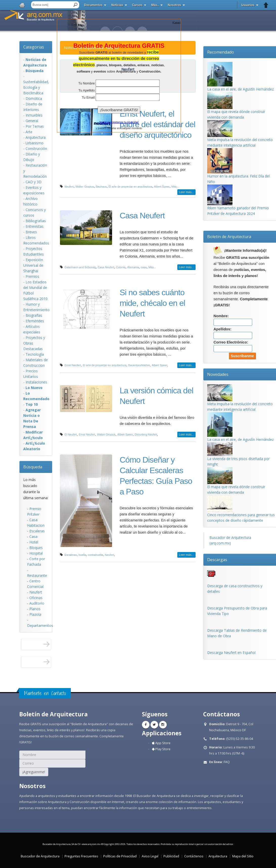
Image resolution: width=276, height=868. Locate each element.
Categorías (34, 47)
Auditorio (37, 603)
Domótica (34, 98)
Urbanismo (35, 143)
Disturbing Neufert (146, 435)
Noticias (117, 5)
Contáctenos (194, 856)
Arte (29, 132)
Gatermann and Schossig (80, 267)
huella (82, 555)
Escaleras (37, 531)
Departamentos (40, 625)
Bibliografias (36, 221)
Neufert (36, 592)
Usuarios (248, 5)
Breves (31, 232)
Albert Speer (162, 187)
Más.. (155, 5)
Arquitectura (36, 137)
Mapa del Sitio (243, 856)
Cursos (137, 5)
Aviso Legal (150, 856)
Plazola (35, 614)
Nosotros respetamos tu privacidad (119, 122)
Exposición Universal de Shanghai (33, 265)
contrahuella (95, 555)
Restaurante (37, 575)
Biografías (34, 315)
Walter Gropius (85, 187)
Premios (32, 276)
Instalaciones (36, 382)
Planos (35, 609)
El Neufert (71, 435)
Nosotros (174, 5)
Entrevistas (35, 226)
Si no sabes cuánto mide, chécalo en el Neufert (152, 303)
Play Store (161, 749)
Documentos (93, 5)
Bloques (36, 548)
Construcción (36, 149)
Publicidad (171, 856)
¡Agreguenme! (34, 772)
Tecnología (35, 354)
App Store (161, 743)
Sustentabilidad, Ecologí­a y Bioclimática (36, 87)
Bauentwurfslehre (139, 365)
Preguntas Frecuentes (81, 856)
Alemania (133, 267)
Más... (175, 187)
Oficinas (36, 598)
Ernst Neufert (73, 365)
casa (144, 267)
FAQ (227, 762)
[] (177, 22)
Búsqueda (33, 467)
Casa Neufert (142, 216)
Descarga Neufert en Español (231, 653)
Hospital (36, 553)
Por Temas (35, 126)
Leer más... (186, 192)
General (32, 121)
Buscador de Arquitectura (40, 856)
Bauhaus (101, 187)
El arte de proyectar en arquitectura (130, 187)
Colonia (121, 267)
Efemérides (35, 321)
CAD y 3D (34, 182)
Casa (33, 536)
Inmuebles (34, 115)
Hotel (34, 542)
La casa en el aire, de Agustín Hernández (240, 89)
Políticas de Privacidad (120, 856)
